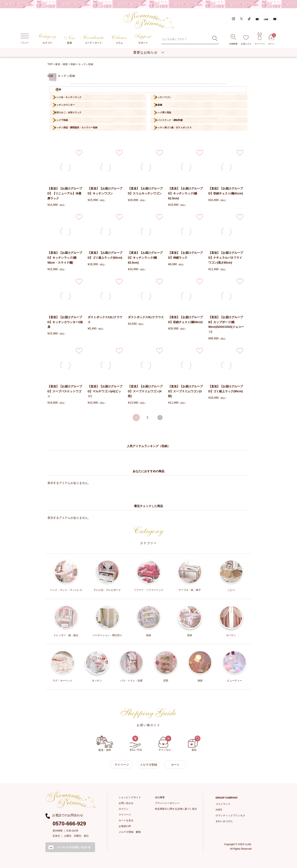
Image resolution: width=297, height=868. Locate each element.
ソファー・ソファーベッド (148, 575)
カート (271, 39)
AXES (219, 810)
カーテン (231, 621)
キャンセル (165, 743)
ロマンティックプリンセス (230, 815)
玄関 (166, 666)
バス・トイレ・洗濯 (131, 666)
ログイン (124, 809)
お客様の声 (125, 826)
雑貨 (200, 666)
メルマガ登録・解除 (130, 832)
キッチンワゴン (163, 97)
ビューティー (234, 666)
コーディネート (94, 39)
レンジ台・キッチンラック (68, 97)
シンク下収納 (61, 120)
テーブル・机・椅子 (190, 575)
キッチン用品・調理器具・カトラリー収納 (76, 127)
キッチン (97, 666)
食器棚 (159, 105)
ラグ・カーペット (63, 666)
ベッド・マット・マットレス (66, 575)
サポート (143, 39)
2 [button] (147, 417)
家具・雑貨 (61, 64)
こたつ (231, 575)
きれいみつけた (224, 821)
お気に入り (246, 40)
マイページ (260, 39)
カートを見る (126, 820)
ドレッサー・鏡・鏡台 (66, 621)
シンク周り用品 (163, 112)
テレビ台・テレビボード (107, 575)
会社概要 (160, 797)
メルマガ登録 (148, 765)
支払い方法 (136, 743)
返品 (194, 743)
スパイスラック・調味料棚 (169, 120)
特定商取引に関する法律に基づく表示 (176, 809)
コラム (119, 39)
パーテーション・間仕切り (107, 621)
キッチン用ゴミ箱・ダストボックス (173, 127)
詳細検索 (233, 39)
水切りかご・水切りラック (68, 112)
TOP (50, 64)
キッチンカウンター (64, 105)
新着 (70, 40)
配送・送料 (105, 744)
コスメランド (223, 804)
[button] (160, 418)
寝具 (190, 621)
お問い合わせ (126, 803)
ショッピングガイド (130, 797)
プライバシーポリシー (167, 803)
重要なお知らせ (145, 52)
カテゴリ (47, 39)
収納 (73, 64)
